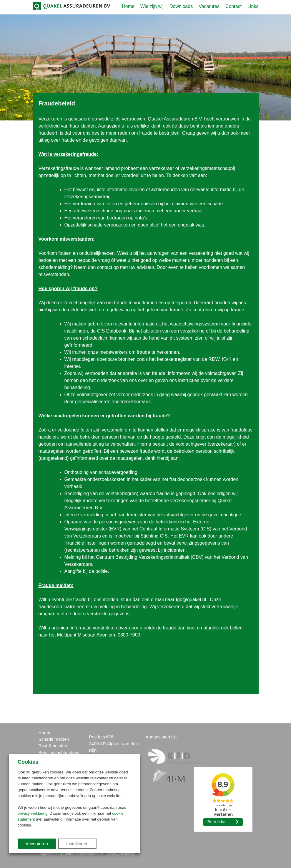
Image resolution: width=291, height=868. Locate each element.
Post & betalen (53, 746)
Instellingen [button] (77, 844)
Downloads (181, 6)
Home (128, 6)
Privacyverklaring (120, 854)
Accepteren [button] (37, 844)
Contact (233, 6)
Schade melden (54, 739)
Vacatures (209, 6)
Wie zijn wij (152, 6)
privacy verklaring (33, 813)
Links (253, 6)
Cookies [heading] (28, 762)
